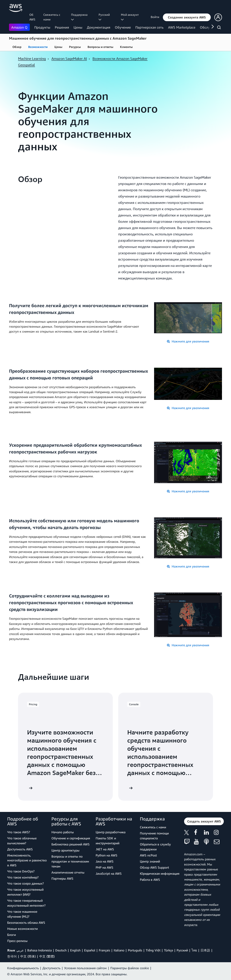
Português (135, 950)
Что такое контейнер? (23, 877)
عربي (20, 950)
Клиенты (126, 47)
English (75, 950)
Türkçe (169, 950)
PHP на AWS (104, 867)
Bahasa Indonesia (39, 950)
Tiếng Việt (153, 950)
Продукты (42, 27)
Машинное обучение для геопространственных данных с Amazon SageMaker (78, 38)
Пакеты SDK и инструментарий (107, 841)
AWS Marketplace (182, 27)
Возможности (38, 47)
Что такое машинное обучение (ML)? (22, 914)
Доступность (51, 968)
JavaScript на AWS (109, 873)
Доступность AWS (20, 849)
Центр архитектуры (65, 850)
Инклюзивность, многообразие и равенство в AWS (27, 860)
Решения (62, 27)
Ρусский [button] (105, 17)
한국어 (12, 956)
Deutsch (61, 950)
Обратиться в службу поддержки (155, 847)
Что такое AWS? (19, 832)
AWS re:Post (148, 855)
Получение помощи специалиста (154, 836)
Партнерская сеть (149, 27)
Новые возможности (22, 929)
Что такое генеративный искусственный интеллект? (26, 903)
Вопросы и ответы (100, 47)
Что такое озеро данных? (25, 883)
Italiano (119, 950)
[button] (187, 17)
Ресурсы (75, 47)
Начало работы (63, 832)
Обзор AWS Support (154, 867)
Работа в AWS (150, 880)
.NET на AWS (105, 849)
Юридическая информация (160, 873)
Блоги (12, 935)
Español (90, 950)
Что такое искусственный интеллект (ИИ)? (25, 892)
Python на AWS (106, 855)
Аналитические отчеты (68, 872)
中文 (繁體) (47, 956)
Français (104, 950)
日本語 (205, 950)
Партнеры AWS (62, 878)
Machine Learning (32, 59)
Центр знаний (150, 861)
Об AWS (32, 17)
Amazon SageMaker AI (69, 59)
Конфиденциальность (23, 968)
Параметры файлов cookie (130, 968)
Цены (78, 27)
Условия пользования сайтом (85, 968)
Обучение (123, 27)
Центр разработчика (111, 832)
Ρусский (182, 950)
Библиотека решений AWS (70, 844)
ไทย (194, 950)
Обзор (17, 47)
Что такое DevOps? (21, 871)
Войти (155, 17)
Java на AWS (105, 861)
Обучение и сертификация (71, 838)
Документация (99, 27)
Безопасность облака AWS (26, 923)
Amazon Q (19, 27)
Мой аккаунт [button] (131, 17)
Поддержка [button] (80, 17)
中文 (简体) (28, 956)
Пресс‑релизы (17, 941)
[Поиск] (220, 28)
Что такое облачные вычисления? (22, 841)
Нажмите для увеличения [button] (188, 341)
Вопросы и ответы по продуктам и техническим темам (70, 861)
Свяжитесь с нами (52, 17)
